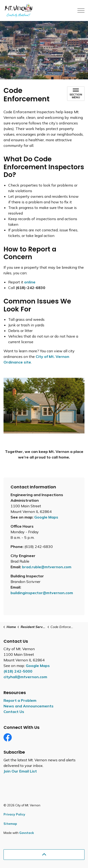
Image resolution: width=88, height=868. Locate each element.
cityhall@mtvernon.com (25, 677)
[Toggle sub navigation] (76, 94)
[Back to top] (44, 855)
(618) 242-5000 (18, 671)
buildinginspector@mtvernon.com (42, 593)
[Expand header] (81, 11)
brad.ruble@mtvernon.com (47, 567)
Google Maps (46, 517)
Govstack (27, 833)
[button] (44, 406)
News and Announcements (29, 706)
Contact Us (14, 712)
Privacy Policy (14, 814)
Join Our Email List (20, 771)
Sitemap (10, 824)
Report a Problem (20, 700)
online (30, 282)
